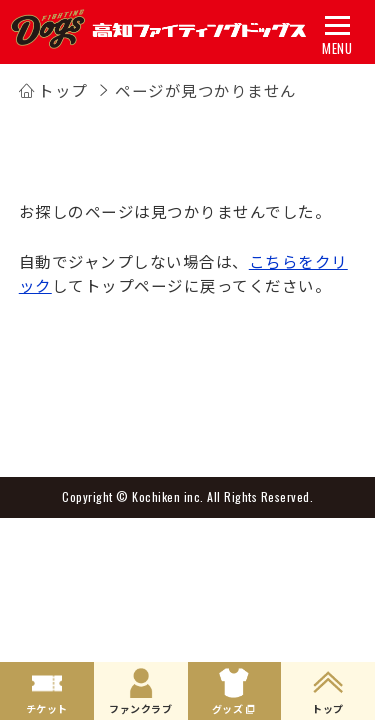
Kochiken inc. (168, 496)
